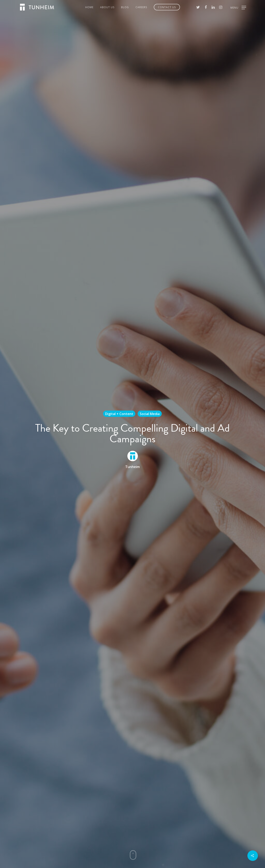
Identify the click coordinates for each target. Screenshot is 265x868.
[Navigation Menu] (238, 7)
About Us (107, 7)
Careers (141, 7)
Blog (125, 7)
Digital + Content (119, 414)
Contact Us (167, 7)
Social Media (150, 414)
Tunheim (132, 467)
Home (89, 7)
